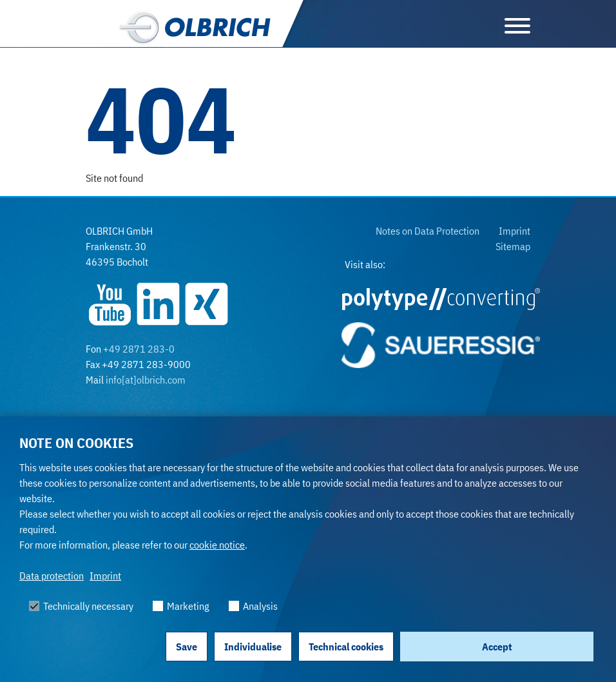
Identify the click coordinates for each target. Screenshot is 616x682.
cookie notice (217, 545)
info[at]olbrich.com (146, 380)
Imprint (105, 576)
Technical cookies (346, 647)
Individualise (253, 647)
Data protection (52, 576)
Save (187, 647)
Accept (497, 647)
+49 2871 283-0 (139, 349)
